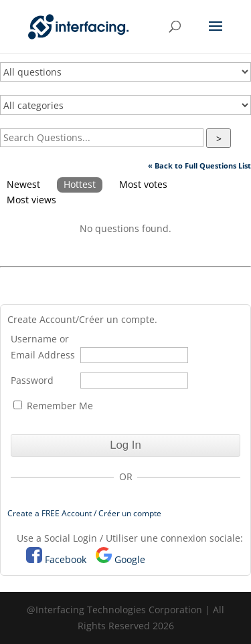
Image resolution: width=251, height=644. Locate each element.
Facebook (66, 559)
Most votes (143, 184)
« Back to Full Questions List (199, 166)
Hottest (80, 184)
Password (32, 380)
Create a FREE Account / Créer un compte (84, 513)
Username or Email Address (43, 347)
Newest (23, 184)
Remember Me (53, 406)
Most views (31, 200)
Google (130, 559)
